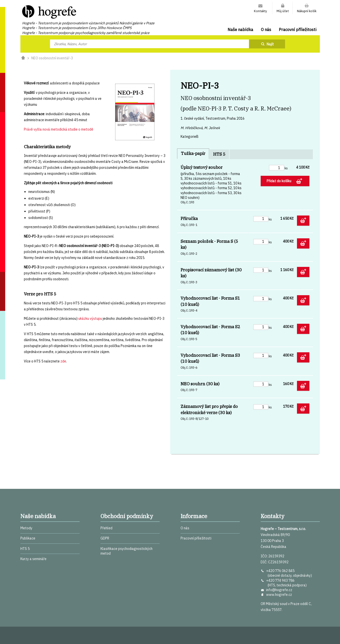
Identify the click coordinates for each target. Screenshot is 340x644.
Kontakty (260, 11)
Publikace (28, 538)
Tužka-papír (193, 153)
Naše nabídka (240, 30)
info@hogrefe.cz (279, 590)
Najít (270, 44)
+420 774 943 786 (280, 580)
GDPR (105, 538)
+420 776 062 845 (280, 571)
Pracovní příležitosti (298, 30)
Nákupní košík (307, 11)
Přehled (106, 528)
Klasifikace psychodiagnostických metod (126, 551)
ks (286, 168)
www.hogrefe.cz (279, 595)
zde (63, 361)
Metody (26, 528)
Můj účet (283, 11)
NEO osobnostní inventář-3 (52, 58)
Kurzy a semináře (33, 559)
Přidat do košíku (279, 181)
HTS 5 (219, 154)
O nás (266, 30)
